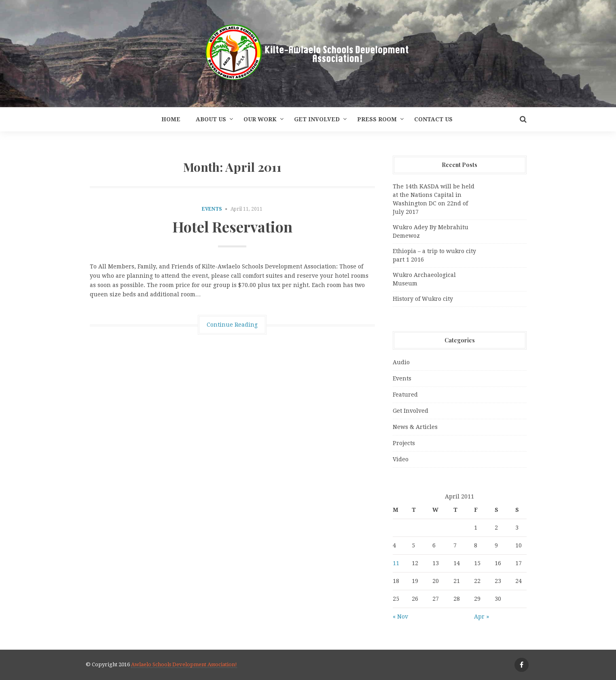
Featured (405, 395)
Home (171, 119)
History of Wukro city (423, 299)
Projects (404, 443)
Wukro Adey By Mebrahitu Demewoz (431, 231)
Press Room (377, 119)
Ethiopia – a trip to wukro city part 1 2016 (434, 255)
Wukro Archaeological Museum (424, 279)
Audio (401, 362)
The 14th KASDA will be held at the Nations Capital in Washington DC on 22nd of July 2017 (434, 199)
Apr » (482, 617)
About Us (211, 119)
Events (212, 209)
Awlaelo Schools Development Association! (184, 664)
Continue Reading (232, 325)
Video (401, 459)
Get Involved (317, 119)
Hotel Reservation (232, 226)
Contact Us (433, 119)
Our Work (260, 119)
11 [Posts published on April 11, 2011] (396, 563)
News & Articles (415, 427)
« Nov (400, 617)
